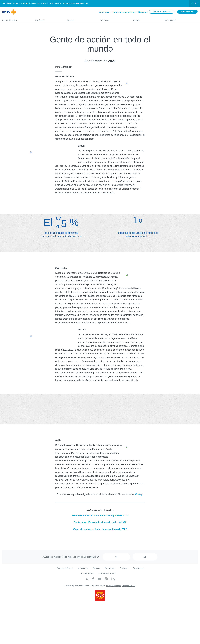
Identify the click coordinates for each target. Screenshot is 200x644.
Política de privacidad (114, 586)
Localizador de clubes (124, 12)
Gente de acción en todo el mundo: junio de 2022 (100, 529)
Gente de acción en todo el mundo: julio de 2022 (100, 522)
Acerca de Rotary (16, 19)
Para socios (181, 19)
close (194, 3)
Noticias (146, 19)
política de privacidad (79, 3)
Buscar (144, 12)
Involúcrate (49, 19)
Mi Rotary (104, 12)
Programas (114, 19)
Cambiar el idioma (108, 574)
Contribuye (187, 12)
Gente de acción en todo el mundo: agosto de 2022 (100, 515)
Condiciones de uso (129, 586)
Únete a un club (162, 12)
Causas (81, 19)
